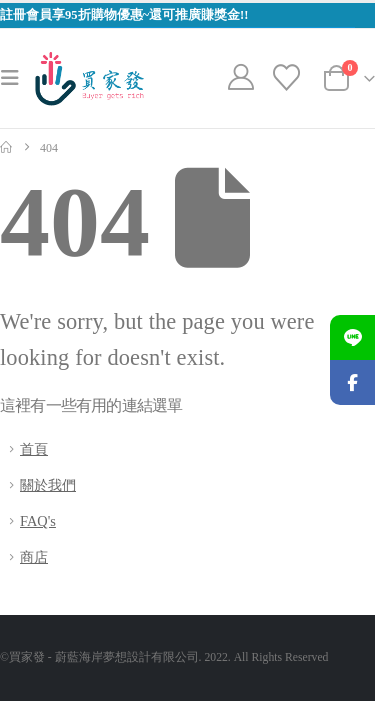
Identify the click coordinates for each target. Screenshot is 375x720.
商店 (34, 557)
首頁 (34, 449)
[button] (16, 78)
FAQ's (38, 521)
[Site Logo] (89, 78)
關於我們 (48, 485)
